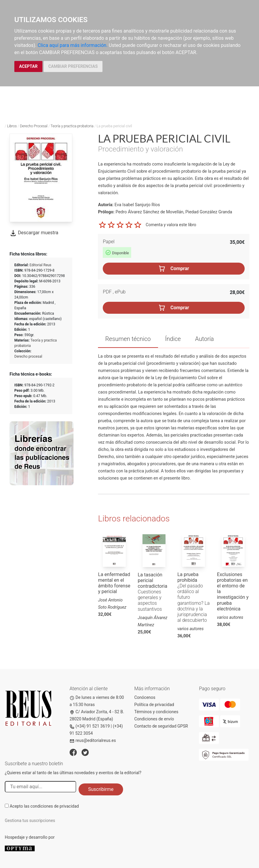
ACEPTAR (28, 66)
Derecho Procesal (34, 126)
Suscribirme (101, 789)
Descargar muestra (34, 233)
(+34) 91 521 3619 (90, 726)
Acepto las (44, 806)
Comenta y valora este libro (171, 224)
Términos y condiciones (156, 712)
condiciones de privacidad (55, 806)
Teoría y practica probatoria (72, 126)
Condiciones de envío (154, 719)
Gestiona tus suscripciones (30, 820)
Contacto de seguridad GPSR (161, 726)
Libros (12, 126)
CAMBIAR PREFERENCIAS (73, 66)
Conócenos (145, 697)
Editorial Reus (40, 265)
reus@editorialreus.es (93, 740)
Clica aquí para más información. (73, 45)
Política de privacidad (154, 705)
